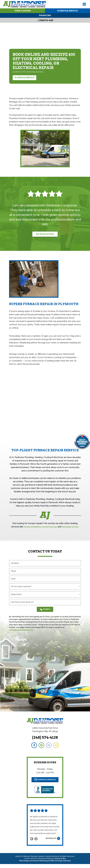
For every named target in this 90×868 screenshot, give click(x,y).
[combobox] (45, 590)
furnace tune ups (54, 527)
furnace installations (34, 527)
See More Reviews (45, 234)
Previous (32, 843)
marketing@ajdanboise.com (21, 634)
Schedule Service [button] (25, 78)
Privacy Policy (60, 862)
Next (36, 843)
